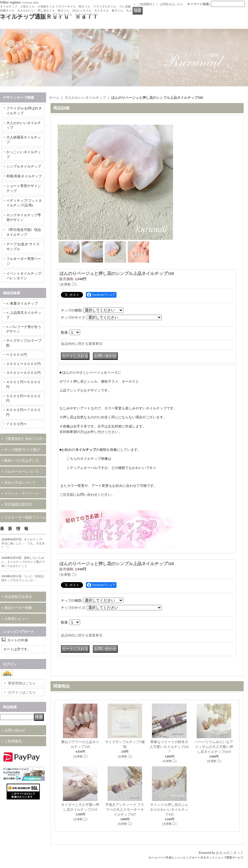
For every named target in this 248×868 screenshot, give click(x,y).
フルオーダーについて (22, 472)
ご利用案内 (145, 4)
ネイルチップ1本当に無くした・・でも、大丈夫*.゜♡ (23, 543)
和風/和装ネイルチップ (24, 176)
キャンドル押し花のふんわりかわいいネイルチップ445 (169, 810)
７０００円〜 (16, 424)
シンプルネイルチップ (24, 166)
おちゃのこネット (230, 853)
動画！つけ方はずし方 (22, 461)
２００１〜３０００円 (23, 364)
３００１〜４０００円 (23, 373)
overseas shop (31, 2)
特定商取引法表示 (18, 597)
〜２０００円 (16, 355)
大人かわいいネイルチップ (85, 98)
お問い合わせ (15, 730)
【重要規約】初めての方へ (25, 439)
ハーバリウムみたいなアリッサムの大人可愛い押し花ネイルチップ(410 (214, 747)
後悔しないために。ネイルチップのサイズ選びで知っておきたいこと (23, 562)
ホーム (54, 98)
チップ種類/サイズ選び (22, 450)
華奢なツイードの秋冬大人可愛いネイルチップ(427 (169, 747)
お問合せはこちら (172, 4)
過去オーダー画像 (18, 608)
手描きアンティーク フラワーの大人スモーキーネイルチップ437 (125, 810)
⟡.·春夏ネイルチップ (22, 303)
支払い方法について (20, 483)
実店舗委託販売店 (18, 504)
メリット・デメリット (22, 493)
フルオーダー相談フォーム (25, 517)
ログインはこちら (22, 692)
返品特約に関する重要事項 (82, 344)
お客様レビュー (16, 619)
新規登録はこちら (22, 683)
